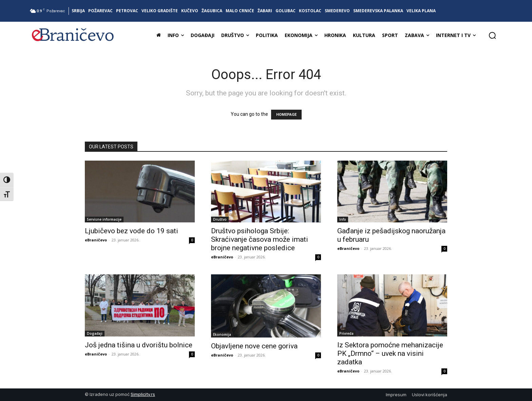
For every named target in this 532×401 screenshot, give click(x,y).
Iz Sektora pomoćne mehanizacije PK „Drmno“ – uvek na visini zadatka (390, 353)
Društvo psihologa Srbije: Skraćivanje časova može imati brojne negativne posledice (260, 239)
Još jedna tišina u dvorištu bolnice (139, 345)
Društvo (220, 219)
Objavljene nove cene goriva (254, 346)
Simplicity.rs (143, 394)
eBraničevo (96, 240)
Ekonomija (222, 334)
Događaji (95, 333)
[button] (492, 35)
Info (343, 219)
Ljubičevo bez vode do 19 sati (131, 231)
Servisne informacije (104, 219)
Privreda (346, 333)
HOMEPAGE (286, 115)
